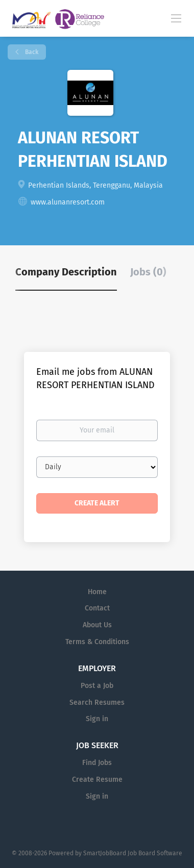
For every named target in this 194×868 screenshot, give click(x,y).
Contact (97, 608)
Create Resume (97, 780)
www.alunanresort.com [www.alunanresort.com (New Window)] (68, 202)
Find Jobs (97, 763)
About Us (97, 625)
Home (97, 592)
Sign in (97, 719)
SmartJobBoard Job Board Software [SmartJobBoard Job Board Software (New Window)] (133, 853)
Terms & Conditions (97, 642)
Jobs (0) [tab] (148, 272)
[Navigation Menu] (176, 18)
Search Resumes (97, 703)
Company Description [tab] (66, 272)
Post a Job (97, 686)
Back (31, 52)
